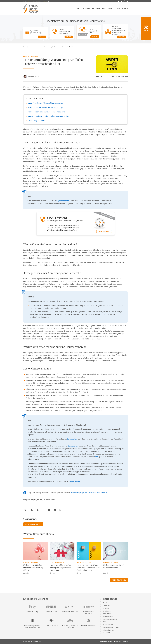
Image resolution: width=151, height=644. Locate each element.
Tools (104, 8)
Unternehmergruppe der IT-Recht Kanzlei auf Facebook (89, 493)
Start (25, 47)
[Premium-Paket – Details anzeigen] (89, 32)
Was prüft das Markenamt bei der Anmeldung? (45, 108)
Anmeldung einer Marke (31, 56)
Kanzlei (110, 8)
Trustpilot (43, 1)
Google (29, 1)
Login (117, 9)
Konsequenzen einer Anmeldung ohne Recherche (46, 112)
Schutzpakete (86, 8)
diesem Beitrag (74, 481)
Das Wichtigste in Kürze (37, 121)
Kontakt (125, 641)
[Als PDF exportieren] (32, 510)
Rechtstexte (96, 8)
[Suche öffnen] (78, 9)
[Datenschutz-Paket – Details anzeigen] (36, 33)
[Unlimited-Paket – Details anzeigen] (115, 31)
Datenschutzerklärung (106, 641)
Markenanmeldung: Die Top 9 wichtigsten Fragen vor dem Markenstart (61, 568)
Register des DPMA (63, 201)
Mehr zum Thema (119, 580)
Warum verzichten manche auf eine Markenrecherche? (48, 116)
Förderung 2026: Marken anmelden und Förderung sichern (33, 568)
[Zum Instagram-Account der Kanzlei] (60, 510)
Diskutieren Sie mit (33, 524)
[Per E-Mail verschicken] (49, 510)
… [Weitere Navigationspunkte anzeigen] (29, 47)
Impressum (118, 641)
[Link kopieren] (25, 510)
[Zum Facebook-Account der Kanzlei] (55, 510)
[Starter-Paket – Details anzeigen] (62, 32)
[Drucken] (38, 510)
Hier (97, 457)
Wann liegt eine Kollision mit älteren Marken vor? (47, 103)
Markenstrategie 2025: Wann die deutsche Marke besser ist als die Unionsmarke (88, 568)
